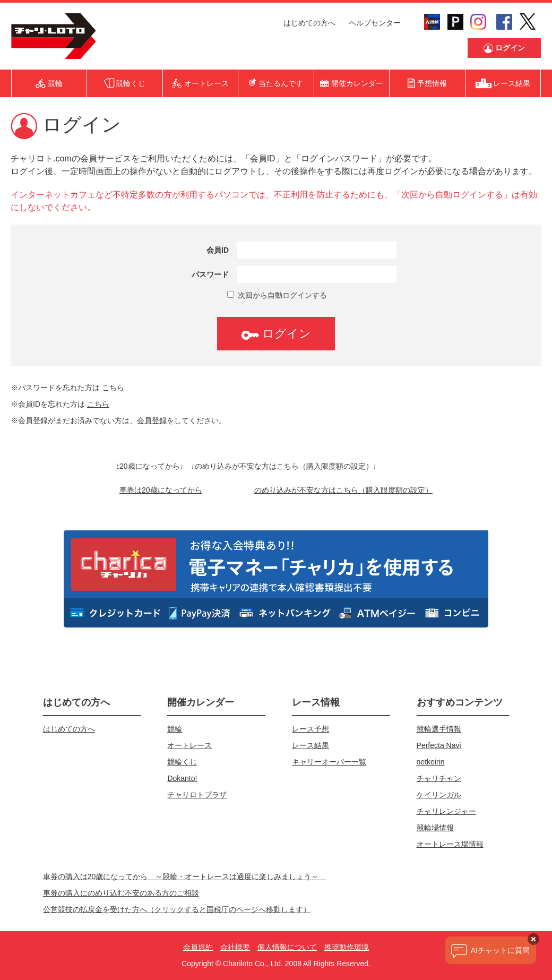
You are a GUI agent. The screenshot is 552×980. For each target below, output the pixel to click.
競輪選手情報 (439, 729)
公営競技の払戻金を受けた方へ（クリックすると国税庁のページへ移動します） (177, 909)
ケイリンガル (439, 795)
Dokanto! (182, 778)
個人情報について (287, 947)
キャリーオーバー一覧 (329, 762)
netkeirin (431, 762)
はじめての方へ (309, 23)
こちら (113, 388)
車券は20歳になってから (161, 490)
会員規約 (198, 947)
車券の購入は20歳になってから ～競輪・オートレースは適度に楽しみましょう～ (185, 876)
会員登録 (152, 420)
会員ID (218, 250)
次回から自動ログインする (277, 295)
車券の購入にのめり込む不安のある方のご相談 (121, 893)
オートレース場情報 (450, 844)
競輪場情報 (435, 828)
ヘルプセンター (375, 23)
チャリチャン (439, 778)
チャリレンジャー (446, 811)
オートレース (189, 745)
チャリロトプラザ (197, 795)
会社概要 (235, 947)
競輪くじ (182, 762)
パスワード (210, 274)
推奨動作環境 (347, 947)
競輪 (175, 729)
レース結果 (310, 745)
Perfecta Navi (439, 745)
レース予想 (310, 729)
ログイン (276, 334)
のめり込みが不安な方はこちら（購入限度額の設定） (343, 490)
